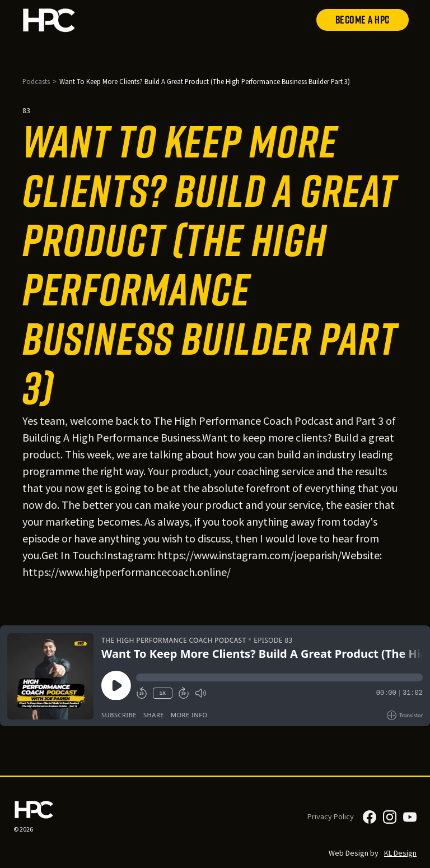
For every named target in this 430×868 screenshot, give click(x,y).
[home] (49, 20)
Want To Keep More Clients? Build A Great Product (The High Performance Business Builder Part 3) (205, 81)
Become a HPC (363, 20)
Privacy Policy (331, 816)
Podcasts (36, 81)
